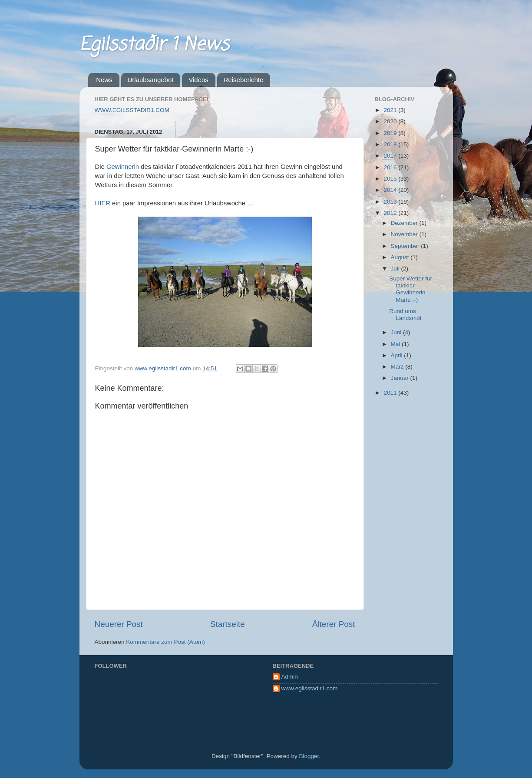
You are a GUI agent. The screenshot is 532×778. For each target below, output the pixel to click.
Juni (397, 332)
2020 (391, 121)
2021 (391, 110)
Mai (397, 344)
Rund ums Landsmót (405, 315)
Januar (401, 378)
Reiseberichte (244, 80)
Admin (290, 677)
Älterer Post (334, 624)
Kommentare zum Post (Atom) (165, 642)
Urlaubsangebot (151, 80)
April (398, 355)
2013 (391, 202)
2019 (391, 133)
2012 (391, 213)
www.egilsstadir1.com (310, 688)
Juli (396, 269)
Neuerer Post (119, 624)
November (405, 234)
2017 (391, 156)
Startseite (228, 624)
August (401, 257)
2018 (391, 144)
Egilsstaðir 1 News (154, 45)
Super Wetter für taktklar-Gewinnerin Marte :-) (411, 289)
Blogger (309, 756)
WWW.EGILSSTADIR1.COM (132, 110)
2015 (391, 179)
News (104, 80)
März (398, 367)
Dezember (405, 223)
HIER (104, 203)
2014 (391, 190)
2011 (391, 393)
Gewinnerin (124, 167)
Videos (198, 80)
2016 (391, 167)
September (406, 246)
